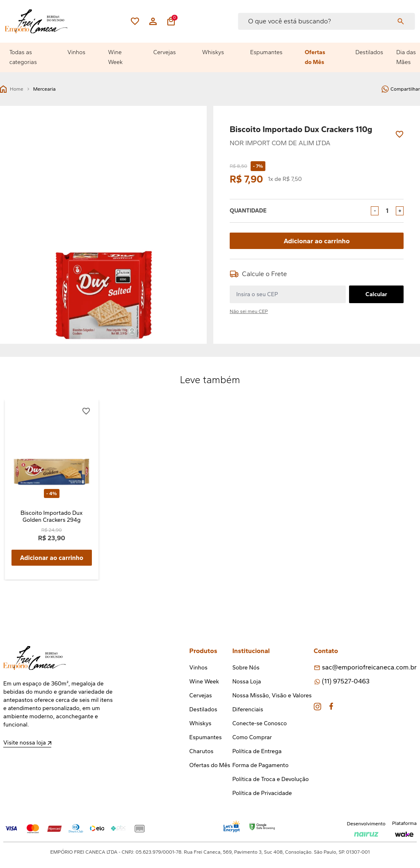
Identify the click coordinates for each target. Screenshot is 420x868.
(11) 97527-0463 (346, 682)
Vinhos (76, 52)
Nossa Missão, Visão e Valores (272, 696)
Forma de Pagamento (260, 766)
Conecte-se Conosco (259, 724)
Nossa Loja (247, 682)
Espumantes (266, 52)
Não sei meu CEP (249, 311)
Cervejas (165, 52)
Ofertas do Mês (315, 57)
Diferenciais (248, 710)
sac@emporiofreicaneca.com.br (369, 668)
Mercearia (45, 89)
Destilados (370, 52)
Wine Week (116, 57)
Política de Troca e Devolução (270, 780)
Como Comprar (252, 738)
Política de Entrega (257, 752)
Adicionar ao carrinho (317, 241)
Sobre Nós (246, 668)
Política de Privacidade (262, 794)
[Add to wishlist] (399, 134)
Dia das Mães (406, 57)
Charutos (202, 752)
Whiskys (213, 52)
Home (12, 89)
